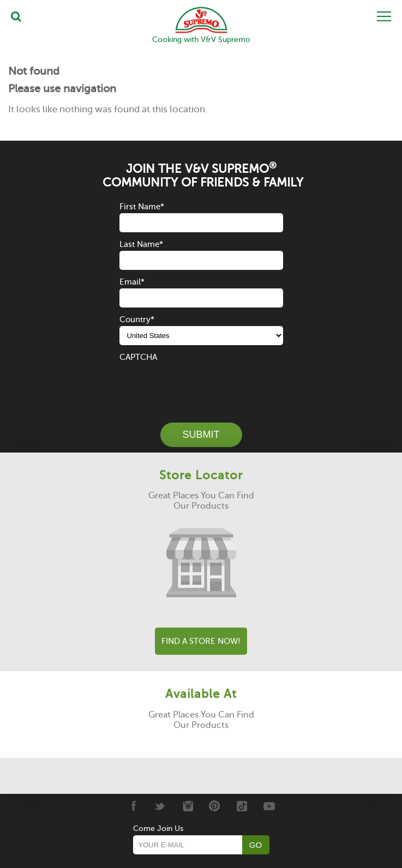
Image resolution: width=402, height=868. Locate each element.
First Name (142, 207)
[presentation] (202, 385)
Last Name (141, 244)
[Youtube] (269, 806)
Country (137, 320)
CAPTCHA (138, 357)
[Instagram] (187, 806)
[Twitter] (160, 806)
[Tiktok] (242, 806)
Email (132, 282)
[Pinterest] (215, 806)
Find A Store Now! (201, 641)
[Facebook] (133, 806)
